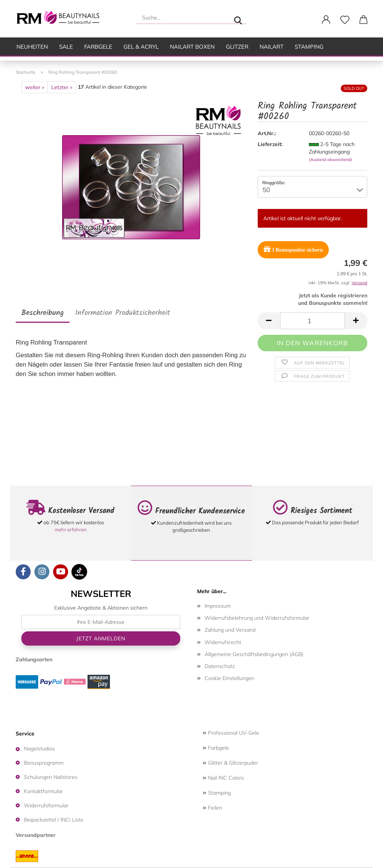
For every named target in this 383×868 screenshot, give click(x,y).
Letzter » (62, 87)
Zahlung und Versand (230, 630)
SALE (66, 47)
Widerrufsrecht (223, 642)
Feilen (212, 808)
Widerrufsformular (46, 805)
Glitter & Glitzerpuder (230, 763)
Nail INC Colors (223, 778)
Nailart (272, 47)
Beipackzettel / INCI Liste (54, 820)
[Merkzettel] (345, 20)
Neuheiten (32, 47)
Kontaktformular (43, 791)
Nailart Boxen (192, 47)
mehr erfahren (71, 529)
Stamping (309, 47)
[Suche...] (238, 18)
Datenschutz (220, 666)
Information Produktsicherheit (123, 313)
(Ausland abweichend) (331, 160)
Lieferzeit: (270, 144)
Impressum (218, 606)
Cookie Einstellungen (229, 678)
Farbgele (98, 47)
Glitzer (237, 47)
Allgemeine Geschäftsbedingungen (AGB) (254, 654)
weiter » (35, 87)
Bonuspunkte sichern (293, 249)
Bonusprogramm (44, 763)
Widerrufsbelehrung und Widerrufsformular (257, 618)
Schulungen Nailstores (51, 777)
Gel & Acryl (141, 47)
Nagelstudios (39, 749)
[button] (326, 20)
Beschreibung (43, 313)
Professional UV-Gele (231, 733)
